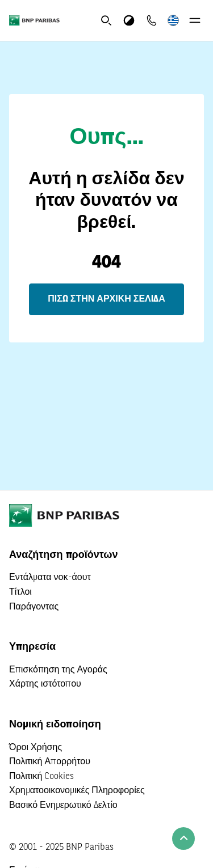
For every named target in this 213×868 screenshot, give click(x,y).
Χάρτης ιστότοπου (45, 684)
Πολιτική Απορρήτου (50, 762)
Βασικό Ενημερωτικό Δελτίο (63, 806)
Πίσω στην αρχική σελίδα (106, 299)
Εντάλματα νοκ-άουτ (50, 578)
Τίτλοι (20, 592)
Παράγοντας (34, 607)
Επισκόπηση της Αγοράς (58, 670)
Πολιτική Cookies (41, 777)
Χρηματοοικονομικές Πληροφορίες (77, 791)
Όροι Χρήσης (35, 748)
